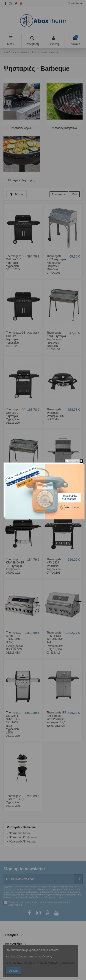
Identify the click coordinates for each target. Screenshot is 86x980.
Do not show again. (74, 461)
